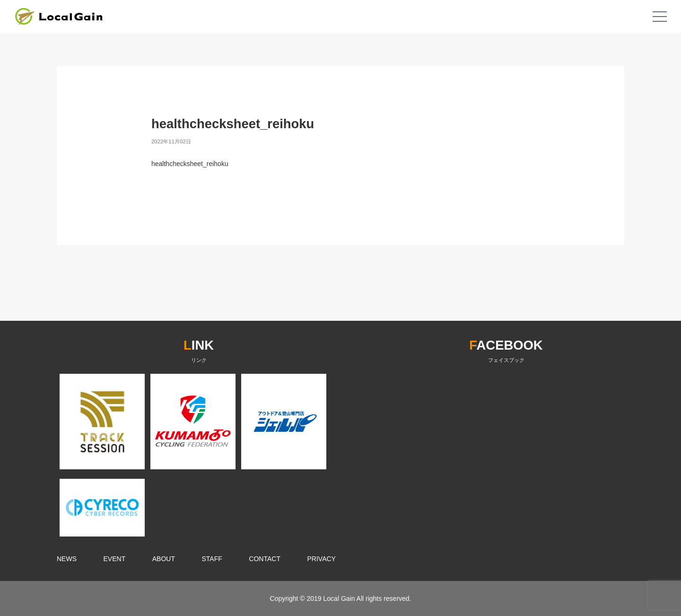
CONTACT (265, 559)
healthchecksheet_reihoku (190, 164)
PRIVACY (322, 559)
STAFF (212, 559)
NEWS (67, 559)
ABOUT (164, 559)
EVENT (115, 559)
